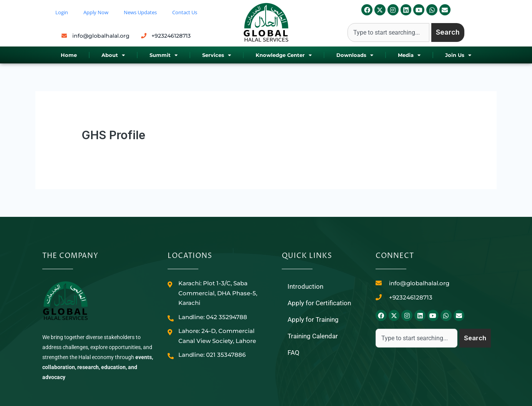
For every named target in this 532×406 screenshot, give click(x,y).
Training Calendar (314, 337)
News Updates (140, 12)
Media (409, 55)
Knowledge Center (284, 55)
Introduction (306, 287)
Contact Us (185, 12)
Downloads (355, 55)
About (113, 55)
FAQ (294, 354)
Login (62, 12)
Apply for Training (314, 320)
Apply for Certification (321, 304)
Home (69, 55)
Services (217, 55)
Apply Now (96, 12)
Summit (164, 55)
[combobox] (388, 32)
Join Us (458, 55)
